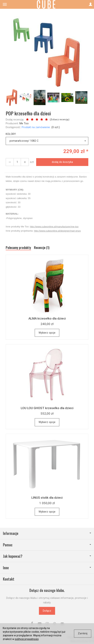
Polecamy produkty (18, 248)
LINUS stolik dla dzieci (47, 498)
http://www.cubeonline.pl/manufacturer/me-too (54, 227)
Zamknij (83, 633)
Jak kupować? (47, 556)
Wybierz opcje (47, 333)
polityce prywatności (27, 639)
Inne (47, 568)
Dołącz (47, 611)
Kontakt (9, 579)
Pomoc (47, 545)
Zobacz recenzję (59, 119)
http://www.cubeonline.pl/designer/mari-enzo (57, 231)
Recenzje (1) (42, 248)
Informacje (47, 533)
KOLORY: (11, 134)
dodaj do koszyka (62, 162)
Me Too (24, 123)
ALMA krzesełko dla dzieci (47, 318)
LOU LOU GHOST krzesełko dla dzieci (47, 408)
